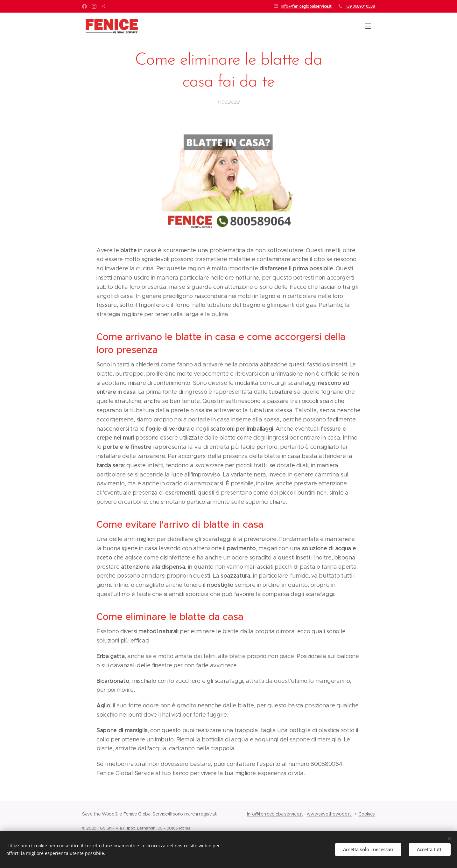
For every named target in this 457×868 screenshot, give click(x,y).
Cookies (367, 814)
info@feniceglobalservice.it (306, 6)
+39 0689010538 (360, 6)
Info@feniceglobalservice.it (275, 814)
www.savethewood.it (329, 814)
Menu (368, 26)
